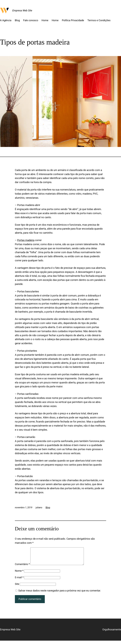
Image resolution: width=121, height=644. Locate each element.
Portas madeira (26, 240)
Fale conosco (31, 20)
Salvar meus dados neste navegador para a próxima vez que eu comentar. (60, 594)
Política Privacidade (73, 20)
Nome (19, 574)
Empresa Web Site (22, 10)
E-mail (19, 581)
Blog (17, 20)
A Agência (6, 20)
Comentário (22, 568)
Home (45, 20)
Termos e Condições (99, 20)
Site (17, 587)
